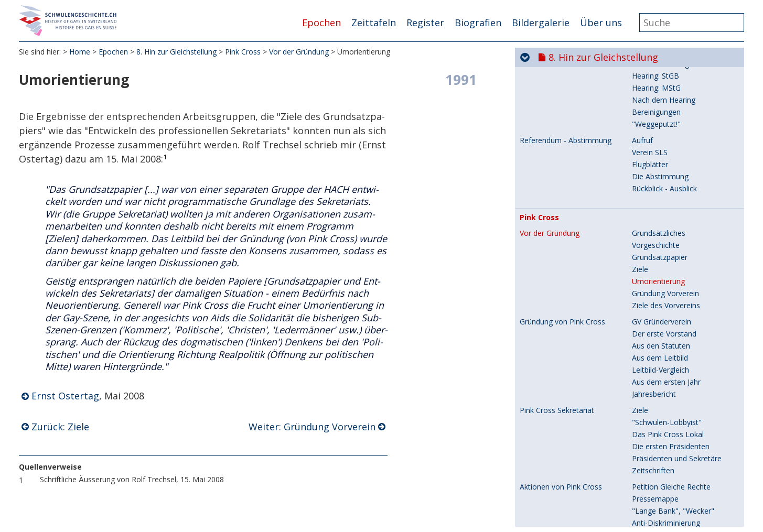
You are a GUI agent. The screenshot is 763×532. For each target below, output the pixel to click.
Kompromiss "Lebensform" (679, 379)
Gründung (648, 476)
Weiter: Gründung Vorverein (312, 427)
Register (425, 23)
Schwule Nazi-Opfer (665, 391)
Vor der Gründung (299, 52)
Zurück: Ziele (60, 427)
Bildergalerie (541, 23)
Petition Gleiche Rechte (671, 295)
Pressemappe (655, 307)
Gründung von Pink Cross (562, 130)
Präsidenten (652, 500)
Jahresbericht (654, 202)
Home (80, 52)
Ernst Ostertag (65, 396)
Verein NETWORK (552, 449)
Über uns (601, 23)
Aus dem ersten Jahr (666, 190)
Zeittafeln (374, 23)
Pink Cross (243, 52)
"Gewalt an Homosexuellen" (680, 355)
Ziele (640, 77)
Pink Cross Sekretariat (557, 219)
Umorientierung (658, 89)
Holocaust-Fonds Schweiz (676, 403)
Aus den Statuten (661, 154)
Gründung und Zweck (556, 464)
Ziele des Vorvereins (666, 113)
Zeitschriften (653, 279)
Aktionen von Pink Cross (561, 295)
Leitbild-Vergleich (660, 178)
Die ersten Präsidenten (671, 254)
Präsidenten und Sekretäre (677, 267)
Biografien (478, 23)
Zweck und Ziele (659, 420)
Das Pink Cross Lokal (668, 242)
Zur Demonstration (665, 367)
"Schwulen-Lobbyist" (667, 230)
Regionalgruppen (660, 512)
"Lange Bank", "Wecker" (673, 319)
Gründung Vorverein (665, 101)
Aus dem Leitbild (660, 166)
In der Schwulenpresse (670, 524)
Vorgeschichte (656, 464)
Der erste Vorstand (664, 142)
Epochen (321, 23)
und (668, 343)
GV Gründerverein (662, 130)
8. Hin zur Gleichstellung (176, 52)
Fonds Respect (545, 420)
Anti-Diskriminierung (666, 331)
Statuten (646, 488)
